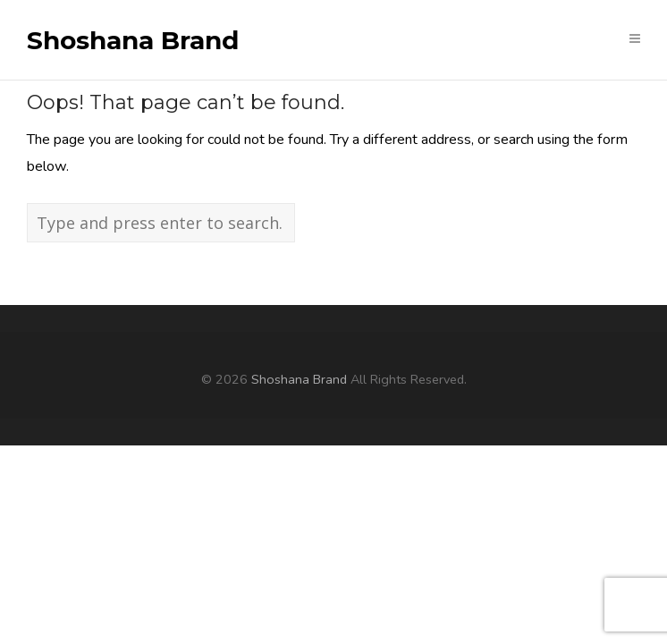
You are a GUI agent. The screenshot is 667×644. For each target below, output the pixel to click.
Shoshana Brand (133, 41)
